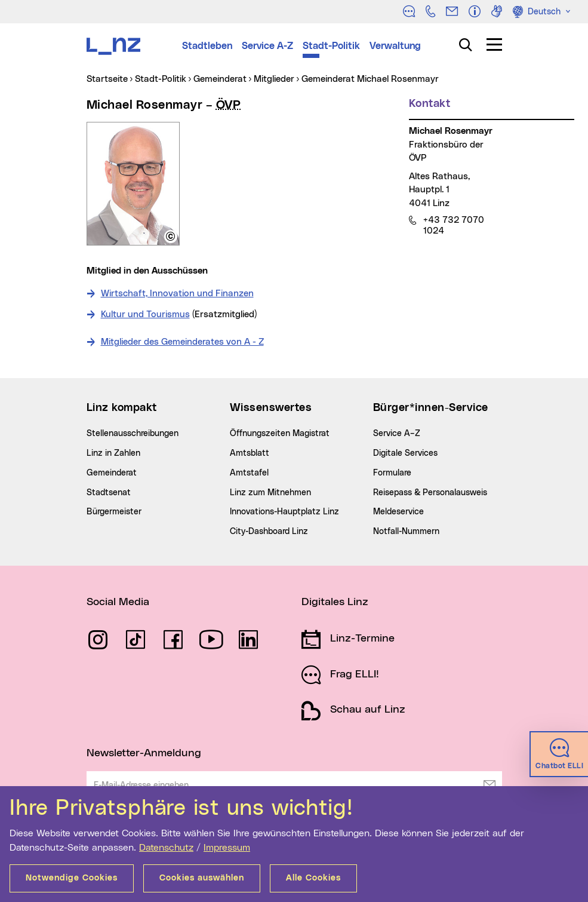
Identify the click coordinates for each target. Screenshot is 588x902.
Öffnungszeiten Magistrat (280, 434)
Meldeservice (398, 512)
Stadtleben (207, 46)
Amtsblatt (250, 453)
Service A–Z (397, 434)
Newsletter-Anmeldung (144, 753)
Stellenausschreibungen (133, 434)
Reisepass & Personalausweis (430, 493)
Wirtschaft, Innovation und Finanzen (177, 294)
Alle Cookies (313, 878)
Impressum (227, 848)
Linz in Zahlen (113, 453)
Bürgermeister (114, 512)
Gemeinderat (112, 473)
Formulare (392, 473)
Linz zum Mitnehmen (270, 493)
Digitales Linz (335, 602)
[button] (171, 237)
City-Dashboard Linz (269, 532)
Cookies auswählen (202, 878)
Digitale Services (405, 453)
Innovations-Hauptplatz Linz (284, 512)
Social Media (118, 602)
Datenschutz (166, 848)
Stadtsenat (109, 493)
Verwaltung (395, 46)
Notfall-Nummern (406, 532)
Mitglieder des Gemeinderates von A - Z (182, 342)
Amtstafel (249, 473)
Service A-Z (267, 46)
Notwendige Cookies (72, 878)
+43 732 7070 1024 (453, 225)
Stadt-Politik (331, 46)
